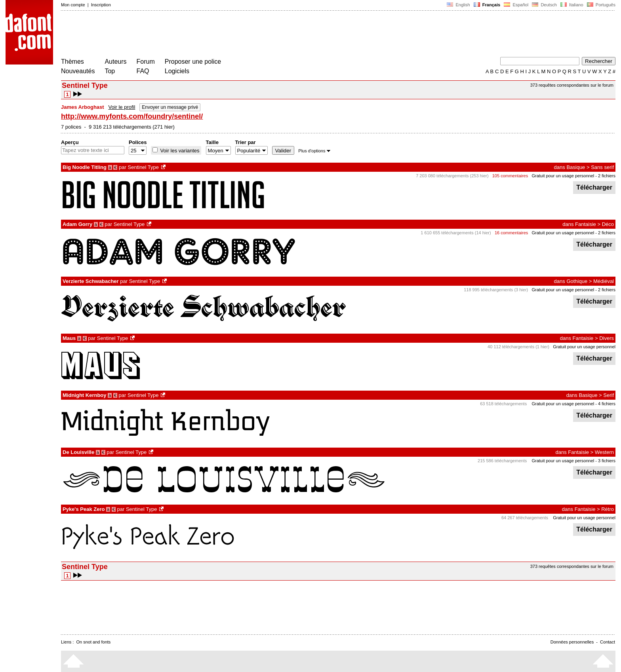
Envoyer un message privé (170, 107)
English (458, 5)
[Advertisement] (205, 35)
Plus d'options (314, 151)
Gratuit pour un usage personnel (563, 176)
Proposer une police (193, 62)
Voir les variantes (179, 151)
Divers (607, 338)
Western (604, 452)
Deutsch (544, 5)
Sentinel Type (144, 167)
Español (516, 5)
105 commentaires (510, 176)
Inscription (101, 5)
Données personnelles (572, 642)
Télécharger (594, 187)
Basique (576, 167)
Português (601, 5)
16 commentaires (511, 233)
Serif (609, 395)
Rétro (608, 509)
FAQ (143, 71)
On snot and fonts (94, 642)
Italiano (572, 5)
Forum (146, 62)
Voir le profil (122, 107)
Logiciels (177, 71)
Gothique (577, 281)
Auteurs (115, 62)
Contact (608, 642)
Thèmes (72, 62)
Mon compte (73, 5)
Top (110, 71)
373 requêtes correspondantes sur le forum (572, 85)
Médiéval (604, 281)
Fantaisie (586, 224)
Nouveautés (78, 71)
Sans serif (602, 167)
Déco (608, 224)
